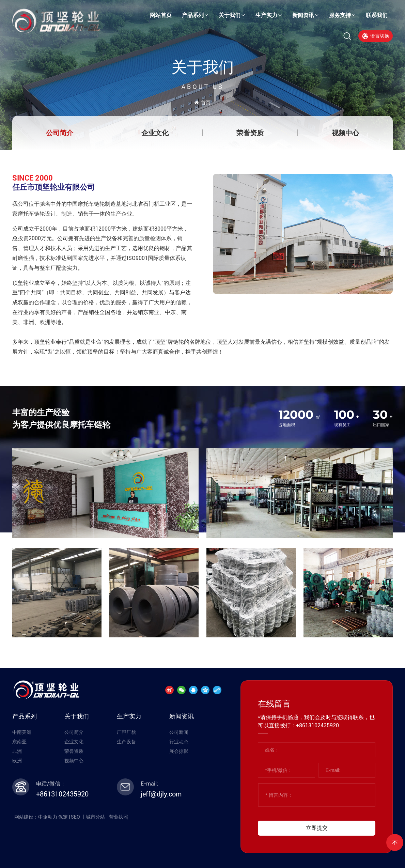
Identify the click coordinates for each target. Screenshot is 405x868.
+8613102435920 (62, 794)
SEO (75, 817)
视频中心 (345, 133)
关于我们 (203, 67)
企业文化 (155, 133)
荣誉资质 (250, 133)
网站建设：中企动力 (36, 817)
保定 (63, 817)
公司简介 (60, 133)
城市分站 (95, 817)
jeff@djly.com (161, 794)
